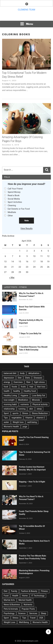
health (7, 391)
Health (15, 596)
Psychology (9, 613)
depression (9, 378)
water (6, 422)
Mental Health (25, 600)
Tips (6, 418)
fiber (28, 382)
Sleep (44, 613)
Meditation (23, 400)
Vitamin (29, 418)
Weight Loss (9, 622)
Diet (20, 378)
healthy (17, 391)
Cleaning (12, 205)
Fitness (44, 591)
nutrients (25, 404)
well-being (32, 422)
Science (22, 613)
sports (15, 413)
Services (33, 613)
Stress (25, 413)
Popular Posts (28, 609)
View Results (27, 228)
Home (25, 596)
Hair (31, 387)
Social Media (14, 199)
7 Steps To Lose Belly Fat (30, 333)
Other (10, 216)
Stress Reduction (40, 413)
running (22, 409)
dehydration (34, 373)
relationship (9, 409)
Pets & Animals (11, 609)
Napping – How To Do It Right (32, 482)
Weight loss (18, 422)
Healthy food (30, 391)
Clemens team (26, 10)
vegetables (17, 418)
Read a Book (13, 195)
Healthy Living (10, 396)
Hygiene (24, 396)
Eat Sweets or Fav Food (19, 209)
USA (41, 618)
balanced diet (10, 373)
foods (14, 387)
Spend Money (14, 192)
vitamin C (41, 418)
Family (14, 591)
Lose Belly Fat (39, 396)
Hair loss (41, 387)
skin (31, 409)
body (22, 373)
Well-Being (24, 622)
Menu (27, 24)
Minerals (36, 400)
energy (7, 382)
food (6, 387)
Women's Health (11, 427)
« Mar (12, 278)
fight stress (40, 382)
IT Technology (38, 596)
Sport (6, 413)
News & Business (12, 605)
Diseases (38, 378)
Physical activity (40, 404)
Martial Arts (9, 600)
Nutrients (28, 605)
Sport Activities (15, 202)
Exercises (18, 382)
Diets (28, 378)
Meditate (12, 212)
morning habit (10, 404)
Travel (33, 618)
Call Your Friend (15, 189)
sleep (39, 409)
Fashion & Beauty (29, 591)
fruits (23, 387)
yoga (25, 427)
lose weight (9, 400)
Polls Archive (8, 236)
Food (6, 596)
